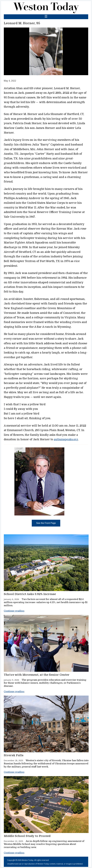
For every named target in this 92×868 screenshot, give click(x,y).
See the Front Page (46, 523)
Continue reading (14, 611)
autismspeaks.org (66, 439)
